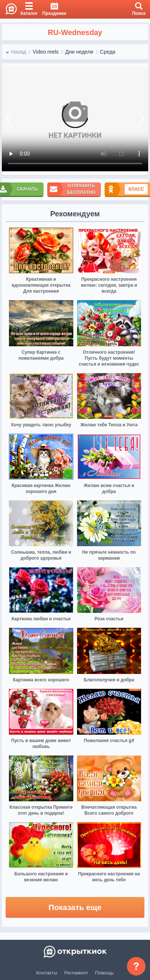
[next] (141, 119)
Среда (108, 52)
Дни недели (79, 52)
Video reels (46, 52)
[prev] (9, 119)
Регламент (76, 973)
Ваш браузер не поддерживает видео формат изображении (75, 119)
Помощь (104, 973)
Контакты (47, 973)
